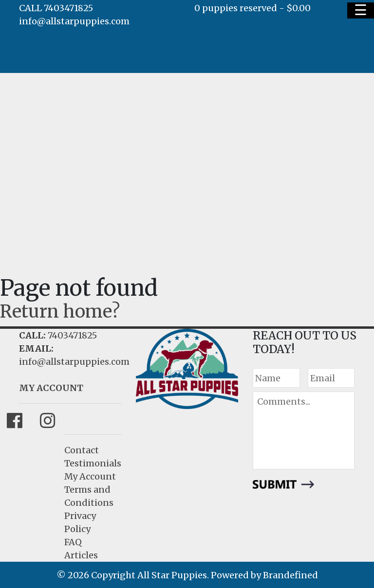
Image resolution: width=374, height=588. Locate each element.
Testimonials (93, 463)
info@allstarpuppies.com (74, 21)
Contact (82, 450)
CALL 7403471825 (56, 8)
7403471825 (72, 335)
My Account (90, 476)
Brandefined (290, 575)
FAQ (73, 542)
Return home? (60, 312)
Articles (81, 555)
